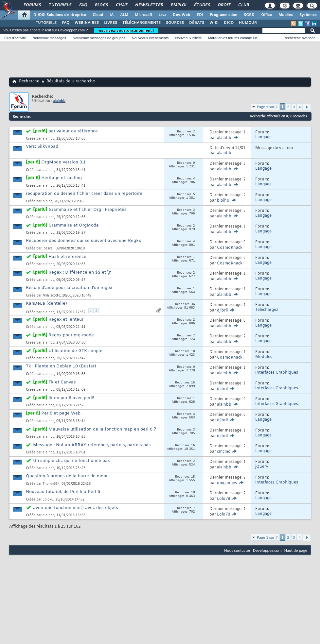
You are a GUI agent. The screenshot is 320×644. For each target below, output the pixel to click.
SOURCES (175, 23)
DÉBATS (197, 23)
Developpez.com (267, 550)
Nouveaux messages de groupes (99, 38)
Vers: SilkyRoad (42, 147)
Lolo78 (48, 500)
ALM (124, 15)
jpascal (48, 249)
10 (193, 351)
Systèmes (308, 15)
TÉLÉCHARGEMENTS (142, 23)
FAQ (83, 5)
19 (193, 493)
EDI (200, 15)
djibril (222, 311)
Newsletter (149, 5)
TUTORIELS (46, 23)
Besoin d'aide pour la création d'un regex (69, 288)
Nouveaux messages (49, 38)
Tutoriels (60, 5)
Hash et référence (67, 257)
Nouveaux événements (150, 38)
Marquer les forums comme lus (233, 38)
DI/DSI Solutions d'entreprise (60, 15)
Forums (32, 5)
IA (112, 15)
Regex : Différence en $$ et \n (80, 272)
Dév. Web (181, 15)
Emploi (178, 5)
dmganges (227, 483)
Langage (263, 137)
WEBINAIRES (87, 23)
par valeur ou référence (73, 131)
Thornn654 (51, 484)
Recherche (29, 81)
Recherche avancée (299, 38)
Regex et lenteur (66, 320)
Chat (121, 5)
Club (243, 5)
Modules (264, 357)
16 (193, 446)
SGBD (249, 15)
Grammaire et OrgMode (74, 225)
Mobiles (286, 15)
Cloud (98, 15)
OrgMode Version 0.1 (63, 162)
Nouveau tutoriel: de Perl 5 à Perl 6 (63, 492)
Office (267, 15)
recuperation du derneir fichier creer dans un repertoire (84, 194)
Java (162, 15)
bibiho (47, 202)
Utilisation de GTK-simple (75, 351)
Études (202, 5)
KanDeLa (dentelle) (46, 304)
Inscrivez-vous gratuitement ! (126, 30)
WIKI (214, 23)
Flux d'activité (15, 38)
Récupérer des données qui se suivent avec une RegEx (83, 241)
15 (193, 383)
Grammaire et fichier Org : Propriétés (88, 210)
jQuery (262, 467)
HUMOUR (248, 23)
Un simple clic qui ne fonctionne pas (71, 461)
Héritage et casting (62, 178)
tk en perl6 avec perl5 (71, 398)
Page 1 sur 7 (267, 107)
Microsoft (143, 15)
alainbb (48, 139)
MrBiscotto (51, 296)
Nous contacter (237, 550)
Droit (224, 5)
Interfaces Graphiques (277, 373)
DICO (229, 23)
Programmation (223, 15)
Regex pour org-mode (71, 335)
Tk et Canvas (62, 382)
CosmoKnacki (230, 248)
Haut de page (296, 550)
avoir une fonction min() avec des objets (76, 508)
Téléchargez (267, 310)
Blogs (101, 5)
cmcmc (223, 452)
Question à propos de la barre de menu (67, 476)
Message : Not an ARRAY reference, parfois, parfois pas (92, 445)
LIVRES (111, 23)
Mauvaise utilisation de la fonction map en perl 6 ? (102, 429)
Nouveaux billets (188, 38)
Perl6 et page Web (61, 413)
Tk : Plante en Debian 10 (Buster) (61, 366)
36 (193, 304)
